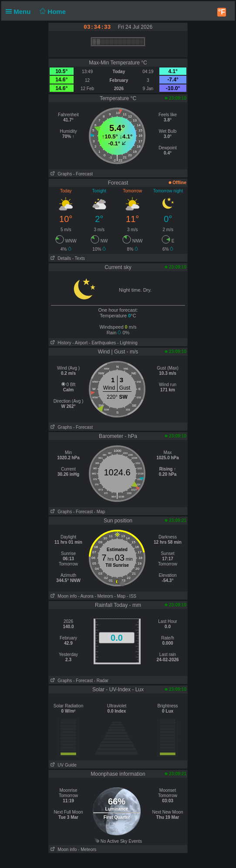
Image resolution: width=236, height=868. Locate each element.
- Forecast (83, 174)
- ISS (131, 596)
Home (52, 12)
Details (60, 258)
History (60, 343)
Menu (20, 12)
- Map (100, 512)
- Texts (79, 258)
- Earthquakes (102, 343)
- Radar (101, 681)
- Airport (80, 343)
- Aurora (86, 596)
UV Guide (63, 765)
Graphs (60, 174)
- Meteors (104, 596)
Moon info (63, 596)
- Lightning (127, 343)
